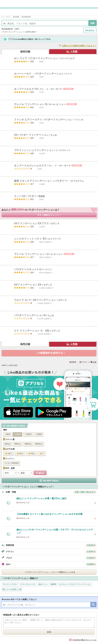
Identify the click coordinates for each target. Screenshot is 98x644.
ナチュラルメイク (28, 584)
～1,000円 (17, 434)
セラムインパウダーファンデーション (75, 584)
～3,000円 (28, 434)
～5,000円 (38, 434)
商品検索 (16, 17)
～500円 (7, 434)
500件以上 (39, 444)
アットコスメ (6, 17)
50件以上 (18, 444)
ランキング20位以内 (12, 463)
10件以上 (8, 444)
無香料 (54, 584)
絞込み (92, 30)
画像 (95, 362)
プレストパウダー (10, 584)
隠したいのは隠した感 (12, 589)
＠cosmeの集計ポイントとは (84, 640)
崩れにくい (43, 584)
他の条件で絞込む (51, 481)
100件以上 (28, 444)
